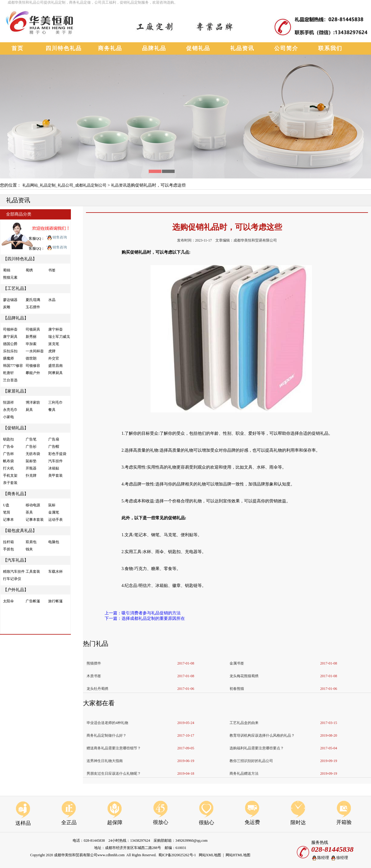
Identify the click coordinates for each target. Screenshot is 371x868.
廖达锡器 (10, 300)
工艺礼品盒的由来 (244, 723)
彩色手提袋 (57, 454)
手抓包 (8, 549)
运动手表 (55, 520)
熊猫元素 (10, 277)
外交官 (54, 358)
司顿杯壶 (10, 329)
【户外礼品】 (16, 590)
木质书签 (94, 676)
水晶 (52, 300)
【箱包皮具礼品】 (20, 531)
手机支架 (10, 476)
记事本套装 (35, 520)
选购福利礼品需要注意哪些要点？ (257, 748)
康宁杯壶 (55, 329)
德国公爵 (10, 344)
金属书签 (237, 663)
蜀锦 (7, 270)
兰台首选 (10, 380)
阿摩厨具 (55, 373)
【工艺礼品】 (16, 288)
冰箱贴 (54, 468)
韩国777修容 (13, 366)
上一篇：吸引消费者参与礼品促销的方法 (143, 613)
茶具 (29, 512)
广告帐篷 (33, 601)
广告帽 (54, 447)
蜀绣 (29, 270)
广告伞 (8, 447)
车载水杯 (55, 572)
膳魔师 (8, 358)
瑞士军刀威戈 (59, 337)
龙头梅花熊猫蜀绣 (244, 676)
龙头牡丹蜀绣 (97, 689)
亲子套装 (10, 483)
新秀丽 (31, 337)
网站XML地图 (210, 855)
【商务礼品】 (16, 494)
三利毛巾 (55, 402)
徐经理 (339, 858)
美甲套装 (55, 476)
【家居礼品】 (16, 391)
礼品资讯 (119, 185)
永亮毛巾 (10, 410)
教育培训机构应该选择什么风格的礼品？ (262, 735)
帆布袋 (8, 461)
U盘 (6, 505)
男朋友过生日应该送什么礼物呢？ (114, 774)
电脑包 (54, 542)
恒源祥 (8, 402)
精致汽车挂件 (14, 572)
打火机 (8, 468)
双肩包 (31, 542)
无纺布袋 (33, 454)
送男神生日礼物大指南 (105, 761)
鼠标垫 (31, 461)
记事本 (8, 520)
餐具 (52, 410)
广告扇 (54, 439)
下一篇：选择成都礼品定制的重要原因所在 (145, 618)
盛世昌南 (55, 366)
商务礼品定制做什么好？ (106, 735)
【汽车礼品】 (16, 560)
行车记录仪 (12, 579)
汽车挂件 (55, 461)
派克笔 (54, 344)
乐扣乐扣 (10, 351)
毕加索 (31, 344)
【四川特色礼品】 (20, 259)
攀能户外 (33, 373)
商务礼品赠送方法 (244, 774)
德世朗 (31, 358)
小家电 (8, 417)
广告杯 (8, 454)
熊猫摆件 (94, 663)
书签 (52, 270)
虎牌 (52, 351)
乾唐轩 (8, 373)
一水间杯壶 (35, 351)
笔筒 (7, 512)
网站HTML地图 (238, 855)
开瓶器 (31, 468)
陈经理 (320, 858)
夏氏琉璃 (33, 300)
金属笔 (54, 512)
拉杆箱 (8, 542)
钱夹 (29, 549)
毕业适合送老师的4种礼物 (107, 723)
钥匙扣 (8, 439)
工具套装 (33, 572)
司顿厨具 (33, 329)
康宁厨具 (10, 337)
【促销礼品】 (16, 428)
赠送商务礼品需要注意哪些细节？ (114, 748)
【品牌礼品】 (16, 318)
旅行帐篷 (55, 601)
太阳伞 (8, 601)
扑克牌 (31, 476)
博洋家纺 (33, 402)
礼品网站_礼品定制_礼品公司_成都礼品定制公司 (65, 185)
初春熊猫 (237, 689)
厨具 (29, 410)
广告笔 (31, 439)
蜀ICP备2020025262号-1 (177, 855)
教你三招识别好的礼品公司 (251, 761)
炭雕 (7, 307)
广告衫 (31, 447)
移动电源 (33, 505)
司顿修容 (33, 366)
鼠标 (52, 505)
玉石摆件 (33, 307)
